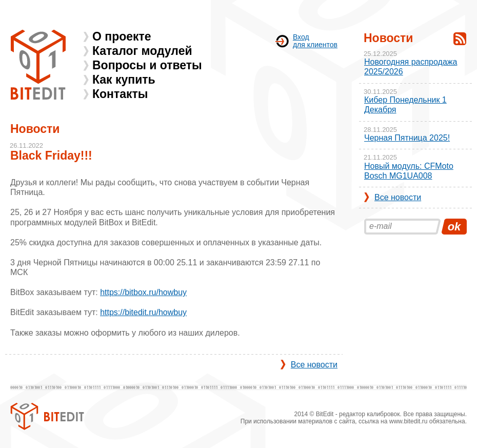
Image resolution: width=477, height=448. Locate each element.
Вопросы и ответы (147, 65)
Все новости (314, 365)
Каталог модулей (142, 51)
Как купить (124, 80)
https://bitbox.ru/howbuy (143, 292)
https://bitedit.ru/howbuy (143, 312)
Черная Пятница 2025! (407, 138)
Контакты (120, 94)
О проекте (122, 36)
